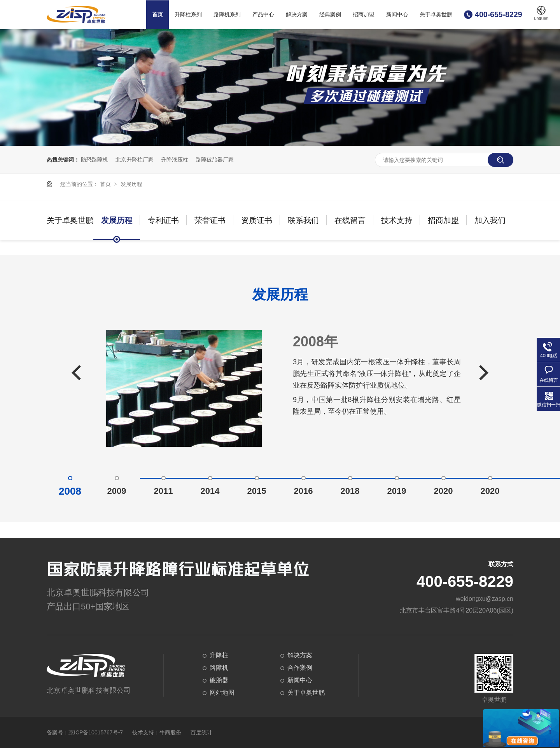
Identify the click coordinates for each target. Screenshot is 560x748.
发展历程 (131, 184)
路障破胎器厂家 (215, 160)
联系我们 (303, 220)
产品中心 (263, 15)
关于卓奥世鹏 (436, 15)
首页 (157, 15)
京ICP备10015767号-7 (96, 732)
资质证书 (257, 220)
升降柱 (219, 655)
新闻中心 (397, 15)
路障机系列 (227, 15)
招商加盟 (364, 15)
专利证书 (163, 220)
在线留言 (350, 220)
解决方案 (297, 15)
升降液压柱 (175, 160)
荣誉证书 (210, 220)
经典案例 (330, 15)
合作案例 (300, 668)
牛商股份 (170, 732)
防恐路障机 (94, 160)
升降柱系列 (188, 15)
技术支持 (397, 220)
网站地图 (222, 693)
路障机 (219, 668)
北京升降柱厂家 (135, 160)
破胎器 (219, 680)
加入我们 (490, 220)
